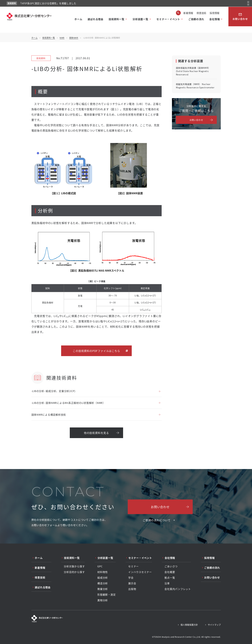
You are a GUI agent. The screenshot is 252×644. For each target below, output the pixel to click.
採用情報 (215, 13)
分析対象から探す (74, 566)
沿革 (167, 583)
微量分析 (103, 589)
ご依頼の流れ (196, 19)
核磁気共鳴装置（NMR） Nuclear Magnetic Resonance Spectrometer (195, 86)
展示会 (132, 583)
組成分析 (103, 578)
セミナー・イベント (168, 19)
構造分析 (103, 583)
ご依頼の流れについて (157, 520)
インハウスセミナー (140, 572)
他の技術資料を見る (96, 433)
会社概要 (170, 572)
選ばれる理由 (95, 19)
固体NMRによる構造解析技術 (49, 415)
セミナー (133, 566)
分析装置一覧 (140, 19)
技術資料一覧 (117, 19)
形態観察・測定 (106, 595)
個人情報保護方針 (189, 625)
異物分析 (103, 600)
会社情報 (215, 19)
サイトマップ (214, 625)
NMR (62, 38)
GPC (100, 566)
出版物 (132, 589)
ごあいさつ (171, 566)
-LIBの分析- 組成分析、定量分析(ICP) (53, 391)
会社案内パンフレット (178, 589)
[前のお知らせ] (248, 2)
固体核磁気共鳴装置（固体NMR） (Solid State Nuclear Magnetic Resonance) (193, 71)
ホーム (78, 19)
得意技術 (201, 13)
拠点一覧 (170, 578)
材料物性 (103, 572)
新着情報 (188, 13)
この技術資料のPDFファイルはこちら (96, 351)
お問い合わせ (240, 17)
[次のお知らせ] (248, 5)
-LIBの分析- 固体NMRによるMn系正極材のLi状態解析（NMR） (68, 403)
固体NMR (74, 38)
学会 (131, 578)
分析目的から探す (74, 572)
